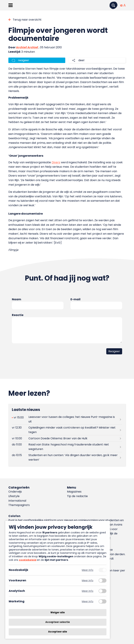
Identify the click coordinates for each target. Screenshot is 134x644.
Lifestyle (14, 496)
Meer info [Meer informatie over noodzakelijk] (88, 570)
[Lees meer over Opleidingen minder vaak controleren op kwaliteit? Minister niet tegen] (67, 430)
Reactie (18, 315)
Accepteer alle (58, 632)
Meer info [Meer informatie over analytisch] (88, 591)
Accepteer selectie (58, 622)
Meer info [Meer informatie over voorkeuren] (88, 581)
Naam (16, 299)
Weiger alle (58, 613)
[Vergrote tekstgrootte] (124, 5)
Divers (56, 162)
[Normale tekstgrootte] (121, 5)
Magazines (74, 492)
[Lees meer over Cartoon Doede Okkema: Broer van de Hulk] (67, 438)
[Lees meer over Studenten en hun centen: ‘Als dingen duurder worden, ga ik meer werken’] (67, 457)
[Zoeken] (113, 5)
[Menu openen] (11, 5)
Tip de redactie (77, 496)
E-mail (75, 299)
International (17, 501)
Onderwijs (15, 492)
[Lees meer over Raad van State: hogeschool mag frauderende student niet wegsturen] (67, 447)
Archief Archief (27, 47)
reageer (24, 60)
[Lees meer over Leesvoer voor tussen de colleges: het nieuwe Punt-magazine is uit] (67, 419)
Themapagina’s (19, 505)
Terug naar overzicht (27, 20)
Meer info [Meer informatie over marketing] (88, 602)
